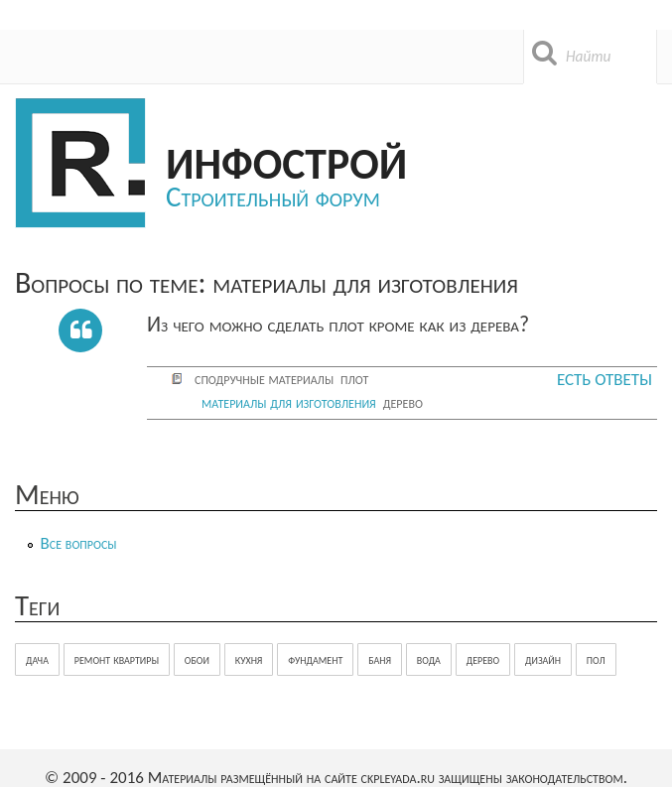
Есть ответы (605, 380)
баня (380, 659)
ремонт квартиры (117, 659)
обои (197, 659)
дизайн (543, 659)
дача (37, 659)
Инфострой (286, 160)
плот (354, 379)
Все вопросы (79, 543)
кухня (249, 659)
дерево (403, 402)
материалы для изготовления (289, 402)
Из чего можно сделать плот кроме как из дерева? (338, 324)
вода (429, 659)
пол (596, 659)
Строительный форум (273, 197)
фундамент (315, 659)
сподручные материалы (264, 379)
